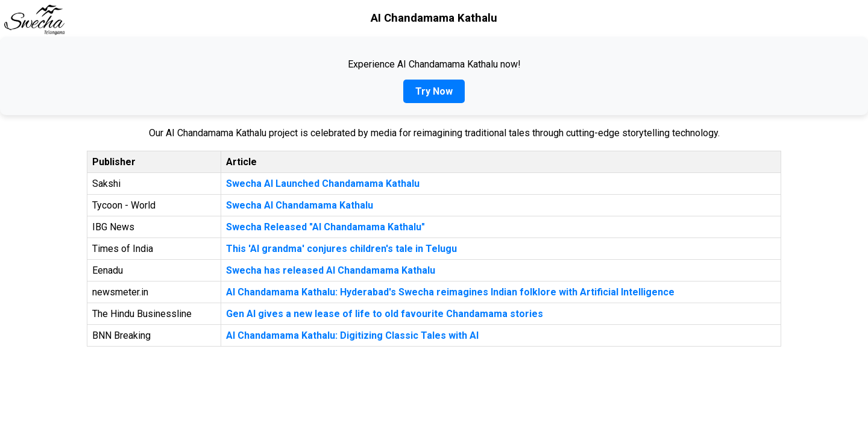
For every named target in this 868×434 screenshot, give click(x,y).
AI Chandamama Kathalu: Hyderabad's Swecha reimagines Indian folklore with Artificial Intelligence (450, 292)
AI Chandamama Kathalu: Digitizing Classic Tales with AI (352, 335)
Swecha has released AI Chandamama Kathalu (331, 270)
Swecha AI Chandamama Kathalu (300, 205)
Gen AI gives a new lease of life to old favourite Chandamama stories (385, 314)
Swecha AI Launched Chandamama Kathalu (323, 184)
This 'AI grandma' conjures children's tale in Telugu (341, 249)
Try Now (434, 91)
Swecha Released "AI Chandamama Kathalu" (325, 227)
